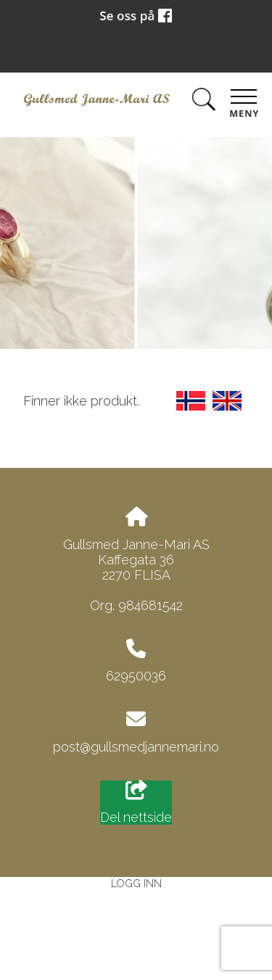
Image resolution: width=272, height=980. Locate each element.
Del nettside (136, 803)
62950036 (136, 676)
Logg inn (136, 883)
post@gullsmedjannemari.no (136, 747)
